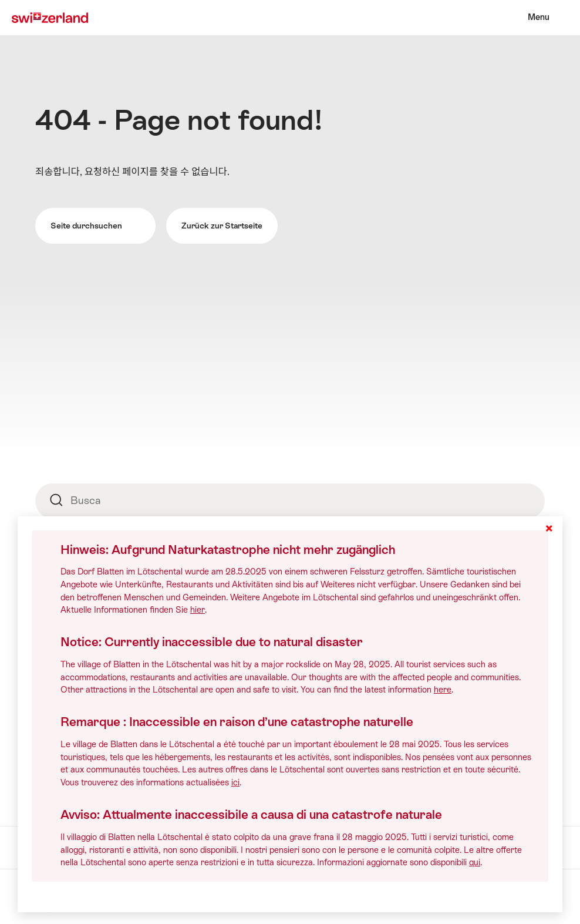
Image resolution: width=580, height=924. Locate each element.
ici (235, 782)
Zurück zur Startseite (222, 226)
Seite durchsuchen (95, 226)
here (443, 690)
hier (198, 610)
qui (475, 862)
